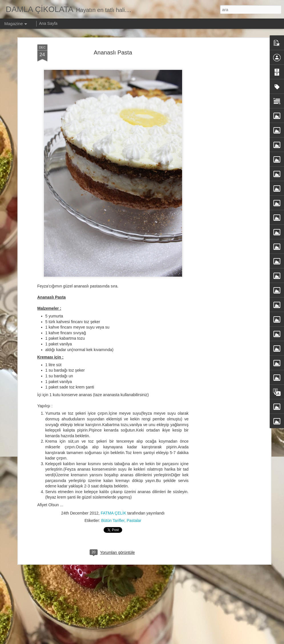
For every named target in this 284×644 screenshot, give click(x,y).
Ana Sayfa (48, 23)
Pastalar (134, 426)
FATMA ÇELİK (113, 419)
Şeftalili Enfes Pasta (108, 560)
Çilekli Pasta (101, 495)
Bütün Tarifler (113, 426)
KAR (93, 430)
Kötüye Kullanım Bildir (204, 641)
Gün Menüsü (101, 624)
